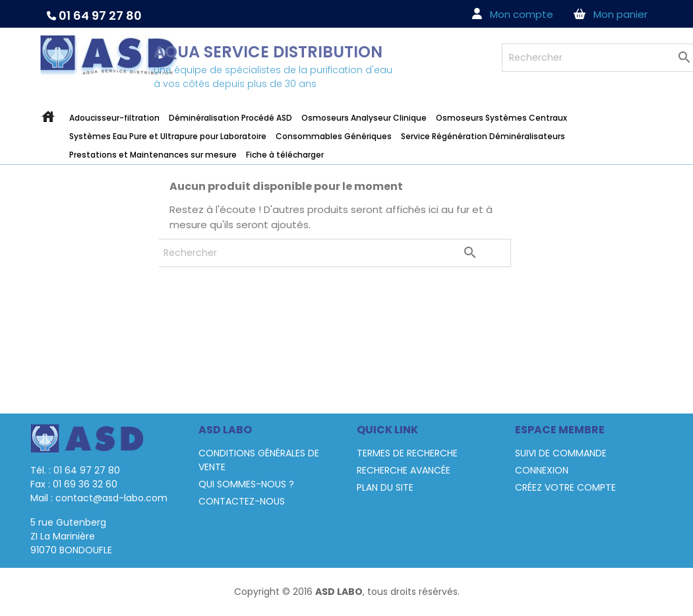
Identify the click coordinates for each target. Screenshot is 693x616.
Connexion (542, 470)
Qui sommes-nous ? (246, 484)
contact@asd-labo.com (111, 498)
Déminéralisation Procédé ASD (230, 118)
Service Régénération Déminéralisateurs (483, 136)
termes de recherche (407, 453)
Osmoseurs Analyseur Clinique (364, 118)
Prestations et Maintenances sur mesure (153, 155)
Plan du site (385, 487)
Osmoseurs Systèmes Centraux (501, 118)
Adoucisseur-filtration (114, 118)
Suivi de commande (561, 453)
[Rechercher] (587, 58)
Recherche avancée (404, 470)
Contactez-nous (242, 501)
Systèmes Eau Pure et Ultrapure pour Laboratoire (168, 136)
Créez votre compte (565, 487)
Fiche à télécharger (285, 155)
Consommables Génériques (334, 136)
